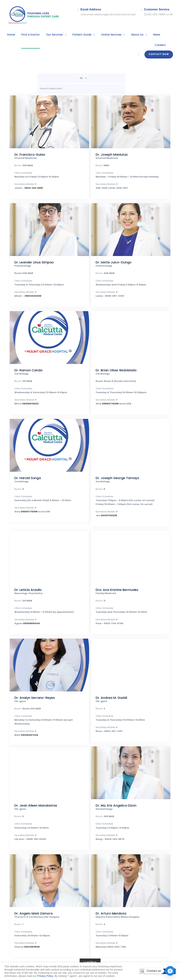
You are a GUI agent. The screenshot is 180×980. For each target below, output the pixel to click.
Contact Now (160, 44)
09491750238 (107, 505)
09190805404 (29, 613)
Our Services (50, 35)
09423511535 (30, 937)
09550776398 (108, 394)
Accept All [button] (168, 971)
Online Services (102, 35)
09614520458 (30, 286)
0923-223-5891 (30, 178)
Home (11, 35)
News (145, 35)
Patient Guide (75, 35)
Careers (161, 35)
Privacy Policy (45, 976)
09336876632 (28, 394)
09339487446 (27, 721)
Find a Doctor (28, 35)
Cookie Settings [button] (150, 971)
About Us (126, 35)
